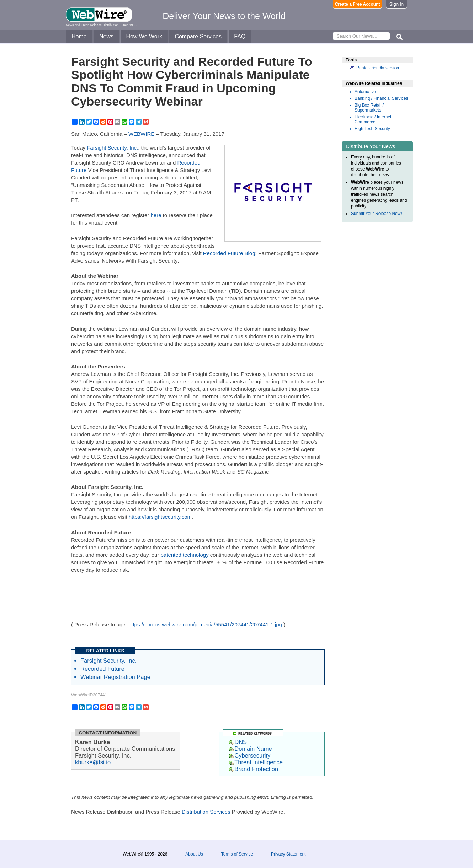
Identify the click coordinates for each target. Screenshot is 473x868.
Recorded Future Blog (229, 253)
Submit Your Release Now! (376, 214)
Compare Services (198, 36)
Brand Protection (253, 769)
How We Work (144, 36)
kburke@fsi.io (93, 762)
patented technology (185, 555)
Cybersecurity (249, 755)
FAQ (240, 36)
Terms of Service (237, 854)
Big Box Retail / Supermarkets (369, 108)
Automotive (365, 92)
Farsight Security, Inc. (112, 148)
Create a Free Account (358, 4)
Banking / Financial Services (381, 98)
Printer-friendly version (378, 68)
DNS (238, 742)
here (156, 215)
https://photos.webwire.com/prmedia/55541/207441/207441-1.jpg (205, 624)
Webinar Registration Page (115, 677)
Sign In (397, 4)
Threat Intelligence (256, 762)
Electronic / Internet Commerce (373, 119)
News (106, 36)
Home (79, 36)
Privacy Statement (288, 854)
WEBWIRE (141, 134)
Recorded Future (102, 669)
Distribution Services (206, 812)
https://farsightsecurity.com (160, 517)
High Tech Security (372, 129)
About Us (194, 854)
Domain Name (250, 749)
